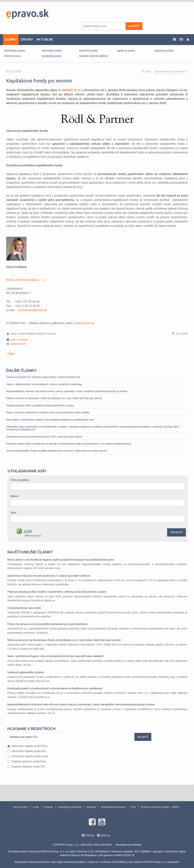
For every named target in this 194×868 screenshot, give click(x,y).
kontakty (92, 807)
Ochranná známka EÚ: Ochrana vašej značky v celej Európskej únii (43, 377)
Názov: (15, 496)
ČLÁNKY (11, 39)
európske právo (52, 56)
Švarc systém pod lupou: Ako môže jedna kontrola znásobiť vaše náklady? (56, 656)
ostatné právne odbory (94, 56)
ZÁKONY (27, 39)
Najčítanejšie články (30, 552)
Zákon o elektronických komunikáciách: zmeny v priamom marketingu (44, 384)
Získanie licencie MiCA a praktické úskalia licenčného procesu (40, 406)
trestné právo (13, 56)
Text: (14, 513)
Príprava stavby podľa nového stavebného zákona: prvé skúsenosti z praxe (57, 592)
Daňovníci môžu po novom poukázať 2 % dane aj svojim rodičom (49, 576)
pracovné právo (164, 51)
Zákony (105, 835)
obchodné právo (52, 51)
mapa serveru (20, 807)
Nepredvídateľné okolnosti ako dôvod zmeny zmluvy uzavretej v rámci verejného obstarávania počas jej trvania (67, 391)
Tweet (11, 354)
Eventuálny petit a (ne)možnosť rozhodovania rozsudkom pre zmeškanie (55, 688)
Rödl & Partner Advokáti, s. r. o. (26, 280)
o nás (36, 807)
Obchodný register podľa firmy (27, 746)
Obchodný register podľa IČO (27, 751)
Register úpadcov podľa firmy (27, 761)
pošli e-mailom (19, 340)
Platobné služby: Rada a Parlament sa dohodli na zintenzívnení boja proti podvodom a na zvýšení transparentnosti (69, 444)
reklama (49, 807)
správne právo (126, 51)
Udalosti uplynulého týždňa (26, 672)
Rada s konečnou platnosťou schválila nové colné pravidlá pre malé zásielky (48, 413)
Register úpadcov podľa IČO (26, 767)
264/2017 (68, 90)
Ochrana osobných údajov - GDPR (160, 807)
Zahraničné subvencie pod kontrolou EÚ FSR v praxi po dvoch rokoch (44, 437)
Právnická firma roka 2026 (24, 608)
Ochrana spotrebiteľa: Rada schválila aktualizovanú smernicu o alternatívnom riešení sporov (56, 451)
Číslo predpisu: (20, 480)
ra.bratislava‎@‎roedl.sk (32, 310)
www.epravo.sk (84, 323)
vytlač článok (18, 344)
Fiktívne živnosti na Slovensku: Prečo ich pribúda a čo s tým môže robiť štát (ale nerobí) (54, 398)
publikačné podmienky (113, 807)
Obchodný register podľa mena (28, 756)
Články (90, 835)
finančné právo (89, 51)
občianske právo (15, 51)
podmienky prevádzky (70, 807)
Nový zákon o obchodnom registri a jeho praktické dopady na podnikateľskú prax (50, 420)
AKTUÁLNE (45, 39)
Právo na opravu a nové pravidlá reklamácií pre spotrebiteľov (48, 624)
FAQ (133, 807)
